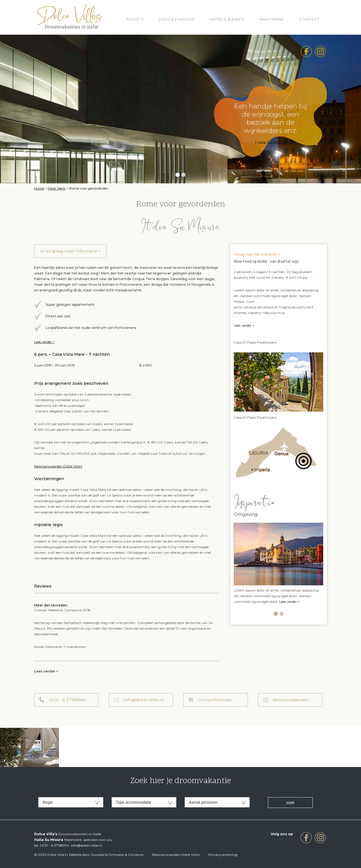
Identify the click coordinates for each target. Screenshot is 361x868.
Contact (309, 19)
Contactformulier (215, 700)
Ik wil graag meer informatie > (70, 251)
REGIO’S (135, 19)
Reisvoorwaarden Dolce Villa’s (58, 466)
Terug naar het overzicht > (257, 254)
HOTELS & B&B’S (227, 19)
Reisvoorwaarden (291, 700)
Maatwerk (272, 19)
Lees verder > (44, 342)
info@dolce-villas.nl (143, 700)
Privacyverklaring (223, 855)
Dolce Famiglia (177, 19)
